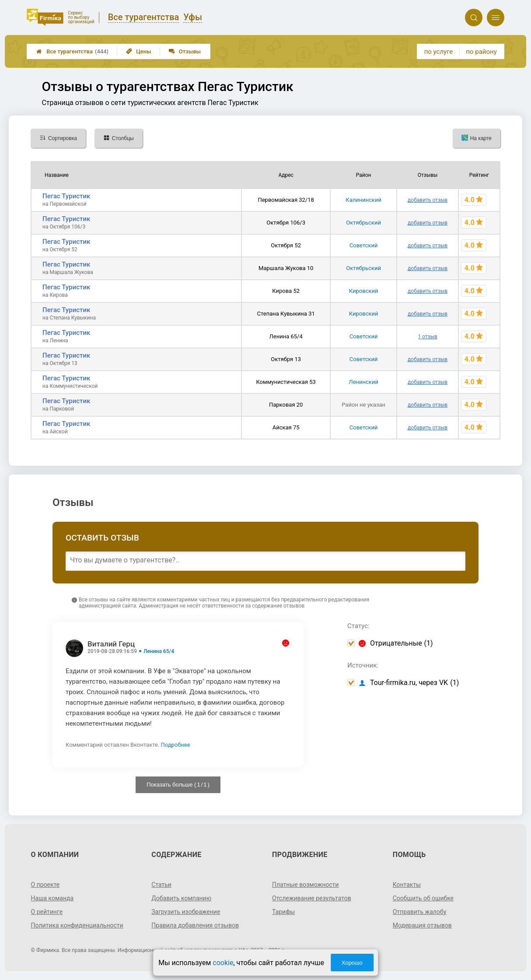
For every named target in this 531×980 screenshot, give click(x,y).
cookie (223, 963)
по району (481, 52)
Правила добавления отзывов (195, 925)
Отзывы (185, 51)
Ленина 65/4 (159, 651)
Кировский (364, 291)
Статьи (161, 885)
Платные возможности (305, 885)
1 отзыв (427, 337)
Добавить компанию (181, 898)
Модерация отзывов (422, 925)
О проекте (45, 885)
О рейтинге (47, 912)
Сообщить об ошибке (423, 898)
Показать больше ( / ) (178, 785)
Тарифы (283, 912)
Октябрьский (363, 223)
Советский (364, 245)
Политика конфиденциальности (77, 925)
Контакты (407, 885)
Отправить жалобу (420, 912)
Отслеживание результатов (312, 898)
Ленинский (363, 382)
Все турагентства (72, 51)
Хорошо (352, 963)
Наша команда (52, 898)
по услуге (439, 52)
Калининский (363, 200)
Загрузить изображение (186, 912)
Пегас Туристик (66, 196)
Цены (139, 51)
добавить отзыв (428, 200)
